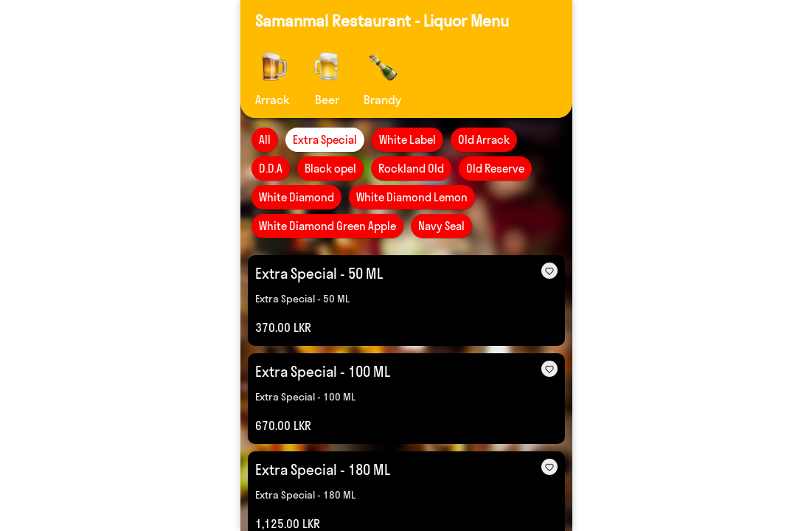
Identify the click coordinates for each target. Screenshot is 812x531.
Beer (326, 100)
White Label (407, 140)
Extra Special (325, 140)
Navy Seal (441, 226)
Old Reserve (495, 169)
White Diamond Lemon (412, 197)
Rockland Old (411, 169)
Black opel (330, 169)
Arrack (273, 100)
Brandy (382, 100)
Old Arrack (484, 140)
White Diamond (296, 197)
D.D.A (271, 169)
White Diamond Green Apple (327, 226)
